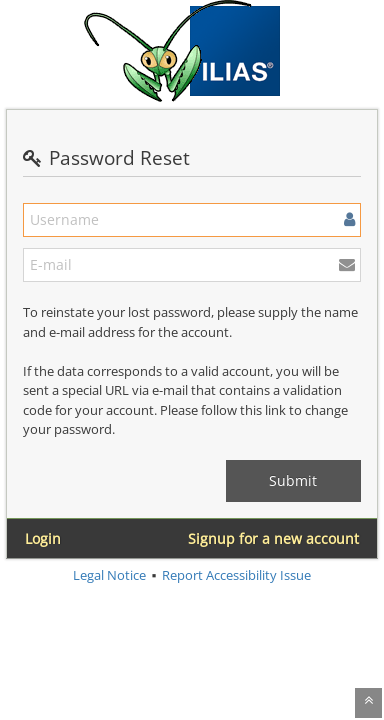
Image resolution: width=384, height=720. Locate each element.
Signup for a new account (273, 538)
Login (43, 538)
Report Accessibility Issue (236, 575)
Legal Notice (109, 575)
